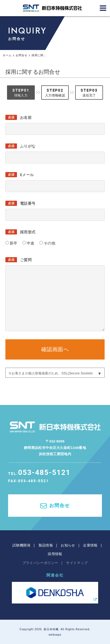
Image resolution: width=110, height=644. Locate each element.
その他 (49, 243)
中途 (31, 243)
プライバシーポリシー (40, 563)
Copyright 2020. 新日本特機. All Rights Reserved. (55, 629)
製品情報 (46, 545)
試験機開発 (21, 545)
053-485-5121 (44, 472)
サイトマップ (77, 563)
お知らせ (68, 545)
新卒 (14, 243)
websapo (55, 635)
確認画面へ (55, 349)
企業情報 (90, 545)
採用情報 (55, 554)
